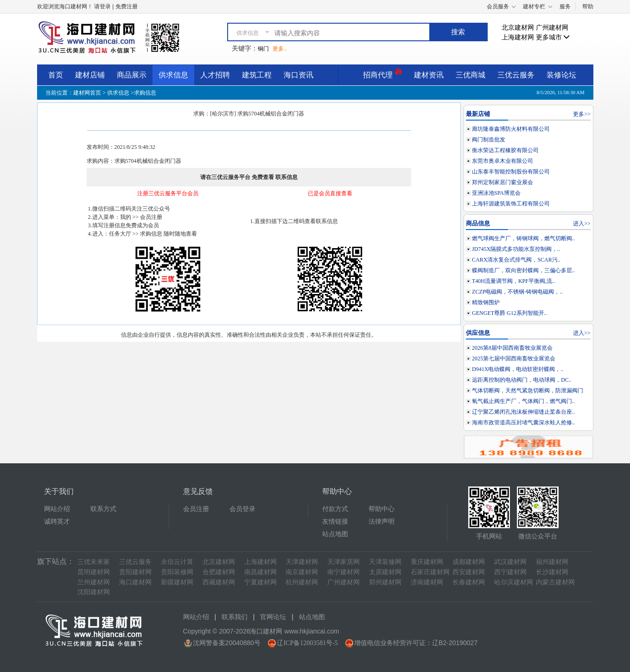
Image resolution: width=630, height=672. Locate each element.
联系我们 (235, 617)
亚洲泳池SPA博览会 (496, 193)
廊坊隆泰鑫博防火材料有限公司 (511, 129)
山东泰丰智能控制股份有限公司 (511, 172)
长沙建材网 (552, 572)
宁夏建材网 (261, 582)
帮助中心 (382, 509)
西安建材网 (469, 572)
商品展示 (132, 75)
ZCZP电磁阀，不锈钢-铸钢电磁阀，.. (517, 292)
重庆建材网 (427, 562)
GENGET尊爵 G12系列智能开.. (509, 313)
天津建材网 (302, 562)
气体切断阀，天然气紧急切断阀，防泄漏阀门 (528, 390)
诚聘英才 (57, 522)
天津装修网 (385, 562)
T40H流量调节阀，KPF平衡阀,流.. (513, 281)
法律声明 (382, 522)
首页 (56, 75)
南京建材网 (302, 572)
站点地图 (335, 534)
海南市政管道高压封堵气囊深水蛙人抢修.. (523, 422)
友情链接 (335, 522)
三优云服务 (516, 75)
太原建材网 (385, 572)
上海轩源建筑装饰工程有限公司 (511, 204)
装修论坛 (561, 75)
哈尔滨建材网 (514, 582)
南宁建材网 (344, 572)
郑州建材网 (385, 582)
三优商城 (471, 75)
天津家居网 (344, 562)
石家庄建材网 (430, 572)
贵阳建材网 (135, 572)
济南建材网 (427, 582)
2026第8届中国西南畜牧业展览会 (512, 348)
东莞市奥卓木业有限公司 (503, 161)
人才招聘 (215, 75)
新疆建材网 (177, 582)
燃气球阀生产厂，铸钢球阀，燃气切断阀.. (523, 238)
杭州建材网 (302, 582)
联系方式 (103, 509)
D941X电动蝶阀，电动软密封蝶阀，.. (518, 369)
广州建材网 (552, 28)
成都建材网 (469, 562)
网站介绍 (57, 509)
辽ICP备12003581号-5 (307, 643)
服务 (565, 6)
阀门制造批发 (489, 140)
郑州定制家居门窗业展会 (503, 182)
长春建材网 (469, 582)
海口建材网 (135, 582)
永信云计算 (177, 562)
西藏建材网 (219, 582)
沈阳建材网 (94, 592)
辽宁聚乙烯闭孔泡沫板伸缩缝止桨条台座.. (523, 412)
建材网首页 (87, 93)
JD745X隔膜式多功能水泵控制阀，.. (516, 249)
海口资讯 (299, 75)
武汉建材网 (510, 562)
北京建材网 (518, 28)
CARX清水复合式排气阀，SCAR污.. (516, 260)
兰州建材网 (94, 582)
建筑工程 (257, 75)
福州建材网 (552, 562)
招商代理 (382, 74)
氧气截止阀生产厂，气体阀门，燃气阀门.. (523, 401)
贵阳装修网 (177, 572)
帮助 (588, 6)
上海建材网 (518, 37)
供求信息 (173, 75)
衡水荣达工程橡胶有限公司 (505, 150)
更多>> (582, 114)
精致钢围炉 (486, 302)
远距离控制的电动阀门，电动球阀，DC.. (522, 380)
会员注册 (196, 509)
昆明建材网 (94, 572)
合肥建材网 (219, 572)
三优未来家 (94, 562)
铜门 (263, 49)
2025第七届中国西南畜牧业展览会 (514, 358)
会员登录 (242, 509)
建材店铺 (90, 75)
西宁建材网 (510, 572)
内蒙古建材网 (555, 582)
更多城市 (553, 37)
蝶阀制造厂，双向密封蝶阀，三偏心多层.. (523, 270)
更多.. (280, 49)
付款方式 (335, 509)
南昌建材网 (261, 572)
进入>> (582, 224)
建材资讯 (429, 75)
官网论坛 (273, 617)
